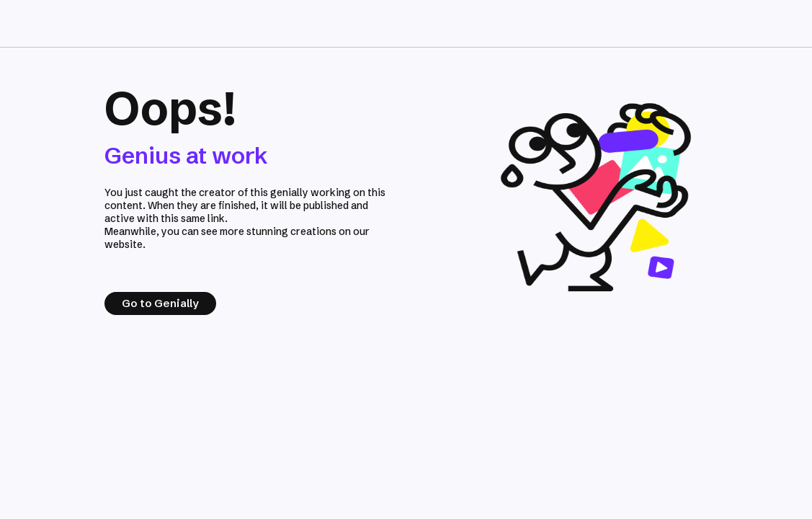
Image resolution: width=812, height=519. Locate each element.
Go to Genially (160, 303)
